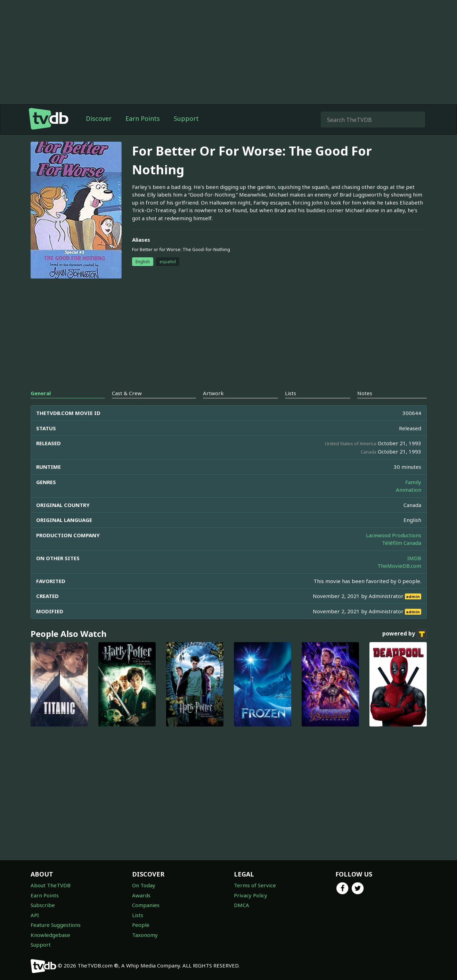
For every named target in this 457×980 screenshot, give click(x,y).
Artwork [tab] (213, 393)
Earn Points (143, 118)
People (141, 925)
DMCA (242, 905)
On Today (144, 885)
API (35, 915)
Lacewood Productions (394, 535)
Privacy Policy (251, 895)
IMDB (414, 558)
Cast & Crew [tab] (127, 393)
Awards (141, 895)
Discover (99, 118)
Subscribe (43, 905)
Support (186, 118)
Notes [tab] (365, 393)
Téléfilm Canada (402, 543)
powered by (405, 634)
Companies (146, 905)
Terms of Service (255, 885)
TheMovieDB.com (399, 566)
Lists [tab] (291, 393)
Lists (138, 915)
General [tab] (41, 393)
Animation (409, 490)
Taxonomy (145, 935)
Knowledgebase (50, 935)
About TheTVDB (51, 885)
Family (413, 482)
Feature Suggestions (56, 925)
